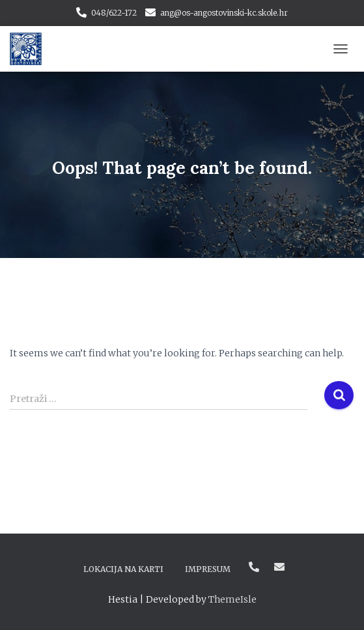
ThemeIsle (232, 599)
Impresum (208, 569)
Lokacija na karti (123, 569)
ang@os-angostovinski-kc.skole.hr (224, 13)
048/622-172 (114, 13)
